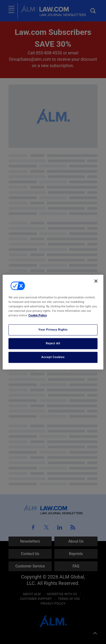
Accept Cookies (53, 357)
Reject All (53, 343)
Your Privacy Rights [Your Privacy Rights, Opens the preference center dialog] (53, 330)
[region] (53, 322)
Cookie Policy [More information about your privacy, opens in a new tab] (38, 315)
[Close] (96, 281)
